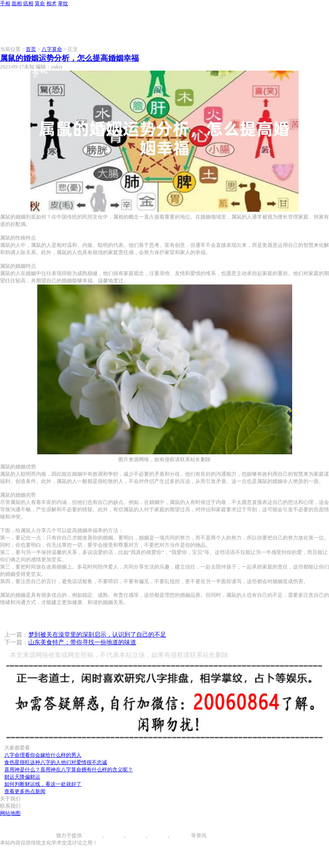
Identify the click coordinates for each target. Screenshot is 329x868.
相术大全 (181, 835)
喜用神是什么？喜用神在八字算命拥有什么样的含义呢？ (69, 770)
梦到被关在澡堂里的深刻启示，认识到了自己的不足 (97, 635)
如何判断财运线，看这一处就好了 (43, 784)
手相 (5, 3)
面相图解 (114, 835)
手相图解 (92, 835)
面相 (17, 3)
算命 (40, 3)
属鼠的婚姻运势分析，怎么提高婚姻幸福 (69, 58)
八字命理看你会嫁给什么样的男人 (43, 755)
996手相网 (45, 835)
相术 (51, 3)
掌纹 (63, 3)
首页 (31, 49)
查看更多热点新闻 (25, 791)
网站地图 (10, 813)
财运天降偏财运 (22, 777)
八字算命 (52, 49)
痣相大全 (136, 835)
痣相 (28, 3)
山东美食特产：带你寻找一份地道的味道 (82, 642)
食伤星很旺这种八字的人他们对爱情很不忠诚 (56, 762)
